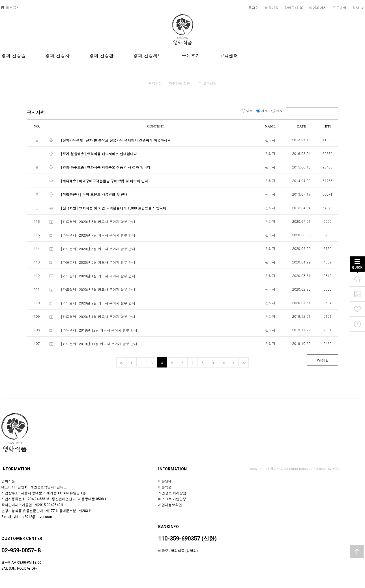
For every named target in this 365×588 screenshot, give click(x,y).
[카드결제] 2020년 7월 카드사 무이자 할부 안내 (98, 235)
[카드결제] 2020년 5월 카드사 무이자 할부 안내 (98, 262)
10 (223, 363)
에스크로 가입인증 (172, 499)
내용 (277, 111)
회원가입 (272, 7)
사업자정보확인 (170, 505)
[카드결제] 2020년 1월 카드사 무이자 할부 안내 (98, 316)
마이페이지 (318, 7)
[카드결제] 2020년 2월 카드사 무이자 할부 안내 (98, 303)
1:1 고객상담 (207, 83)
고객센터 (229, 56)
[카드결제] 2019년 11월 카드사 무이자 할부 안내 (99, 344)
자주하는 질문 (179, 83)
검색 (358, 7)
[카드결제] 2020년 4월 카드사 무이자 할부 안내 (98, 276)
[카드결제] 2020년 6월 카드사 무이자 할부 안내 (98, 249)
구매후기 (191, 56)
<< (121, 363)
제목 (262, 111)
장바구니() (294, 7)
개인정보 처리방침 (172, 493)
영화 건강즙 (13, 56)
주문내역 (340, 7)
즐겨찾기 (11, 7)
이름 (248, 111)
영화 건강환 (101, 56)
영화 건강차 (57, 56)
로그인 (254, 7)
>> (243, 363)
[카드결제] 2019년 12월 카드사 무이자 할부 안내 (99, 330)
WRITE (322, 360)
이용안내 (165, 481)
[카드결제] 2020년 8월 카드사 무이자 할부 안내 (98, 221)
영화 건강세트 (148, 56)
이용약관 (165, 487)
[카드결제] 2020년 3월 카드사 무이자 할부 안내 (98, 289)
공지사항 (155, 83)
